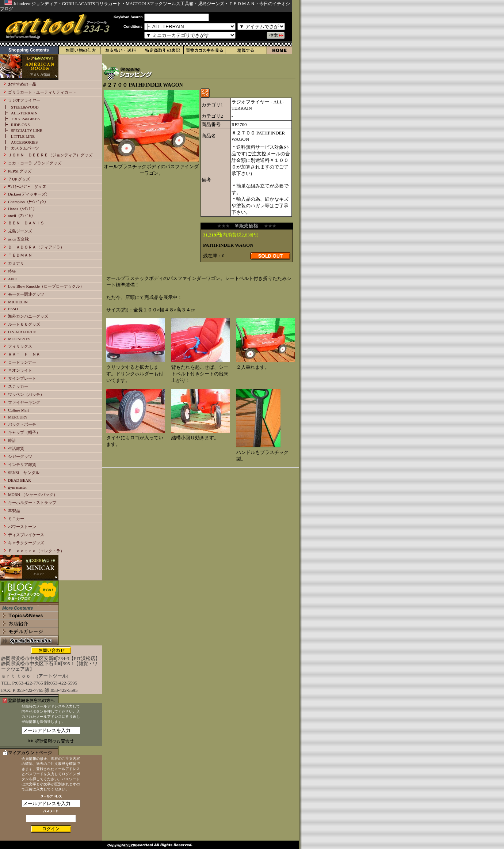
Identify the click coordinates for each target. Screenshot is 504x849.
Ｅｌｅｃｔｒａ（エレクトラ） (36, 551)
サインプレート (22, 378)
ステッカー (18, 386)
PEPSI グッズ (20, 171)
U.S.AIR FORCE (22, 332)
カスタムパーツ (25, 148)
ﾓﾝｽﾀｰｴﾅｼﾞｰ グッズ (27, 187)
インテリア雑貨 (22, 465)
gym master (18, 487)
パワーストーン (22, 527)
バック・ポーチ (22, 424)
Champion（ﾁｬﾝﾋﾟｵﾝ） (28, 202)
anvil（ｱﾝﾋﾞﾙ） (22, 216)
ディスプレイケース (26, 535)
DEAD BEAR (20, 480)
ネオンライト (20, 370)
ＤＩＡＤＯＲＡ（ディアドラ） (36, 247)
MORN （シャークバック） (33, 494)
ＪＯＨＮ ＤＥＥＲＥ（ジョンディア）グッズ (50, 155)
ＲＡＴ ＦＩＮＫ (24, 354)
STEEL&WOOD (25, 107)
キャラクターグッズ (26, 543)
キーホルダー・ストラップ (32, 503)
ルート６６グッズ (24, 324)
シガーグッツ (20, 456)
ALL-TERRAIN (24, 113)
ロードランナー (22, 362)
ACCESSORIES (24, 142)
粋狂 (12, 271)
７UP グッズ (19, 179)
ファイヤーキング (24, 402)
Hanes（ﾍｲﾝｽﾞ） (23, 209)
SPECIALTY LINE (27, 130)
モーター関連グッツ (26, 294)
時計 (12, 440)
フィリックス (20, 346)
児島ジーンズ (20, 231)
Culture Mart (18, 410)
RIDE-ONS (20, 125)
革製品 (14, 511)
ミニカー (16, 519)
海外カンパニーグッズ (28, 316)
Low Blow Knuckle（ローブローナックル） (46, 286)
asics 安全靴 (18, 239)
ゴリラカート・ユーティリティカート (42, 92)
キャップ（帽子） (24, 432)
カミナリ (16, 263)
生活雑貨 (16, 448)
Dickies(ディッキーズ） (29, 194)
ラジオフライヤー (24, 100)
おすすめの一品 (22, 84)
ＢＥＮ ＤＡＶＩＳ (26, 223)
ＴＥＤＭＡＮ (20, 255)
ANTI (13, 279)
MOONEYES (19, 339)
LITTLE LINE (23, 136)
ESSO (13, 309)
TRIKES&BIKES (25, 119)
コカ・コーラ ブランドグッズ (35, 163)
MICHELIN (18, 302)
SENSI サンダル (24, 473)
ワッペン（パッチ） (26, 394)
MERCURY (18, 417)
